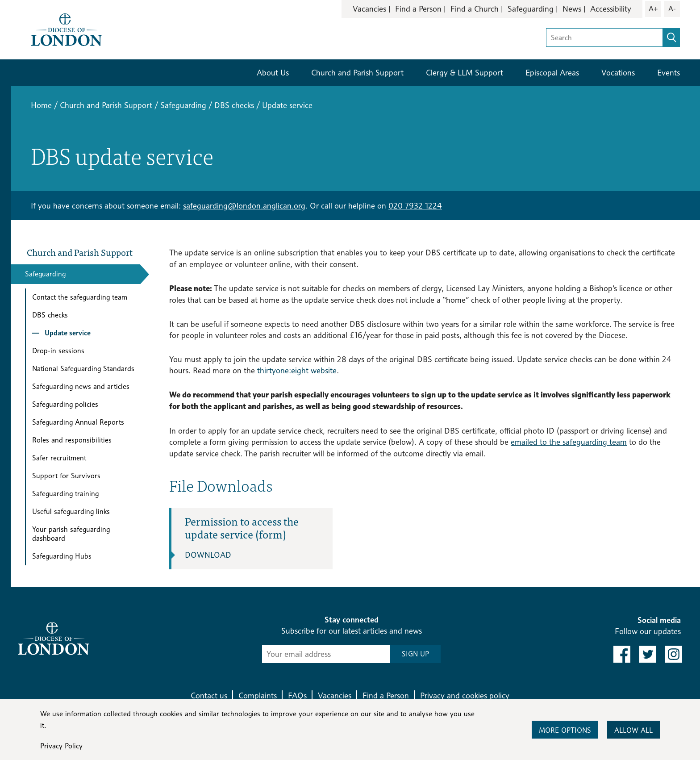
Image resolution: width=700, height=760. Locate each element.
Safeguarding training (65, 494)
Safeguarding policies (65, 404)
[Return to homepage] (67, 29)
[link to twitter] (648, 654)
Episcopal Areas (552, 73)
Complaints (258, 695)
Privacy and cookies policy (465, 695)
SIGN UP (415, 654)
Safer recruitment (59, 458)
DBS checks (234, 105)
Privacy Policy (61, 746)
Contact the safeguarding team (80, 297)
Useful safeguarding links (71, 512)
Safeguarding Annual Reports (78, 422)
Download (208, 555)
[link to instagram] (674, 654)
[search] (671, 38)
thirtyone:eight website (297, 370)
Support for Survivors (66, 476)
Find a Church (475, 9)
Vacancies (369, 9)
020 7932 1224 (415, 206)
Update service (68, 333)
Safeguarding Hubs (62, 556)
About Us (273, 73)
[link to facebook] (622, 654)
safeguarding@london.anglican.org (244, 206)
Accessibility (611, 9)
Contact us (209, 695)
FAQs (297, 695)
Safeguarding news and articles (81, 386)
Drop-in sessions (58, 351)
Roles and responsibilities (72, 440)
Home (41, 105)
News (572, 9)
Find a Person (418, 9)
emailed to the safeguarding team (569, 442)
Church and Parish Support (357, 73)
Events (669, 73)
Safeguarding (531, 9)
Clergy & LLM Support (465, 73)
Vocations (618, 73)
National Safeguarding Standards (83, 369)
